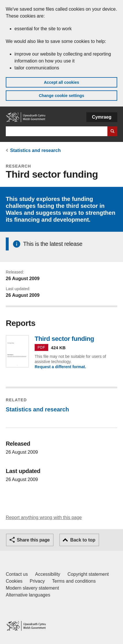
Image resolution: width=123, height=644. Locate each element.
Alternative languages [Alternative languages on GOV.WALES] (28, 595)
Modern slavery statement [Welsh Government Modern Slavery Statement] (32, 588)
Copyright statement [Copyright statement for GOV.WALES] (88, 574)
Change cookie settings (61, 96)
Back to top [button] (83, 540)
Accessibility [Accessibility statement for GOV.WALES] (47, 574)
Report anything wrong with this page (44, 517)
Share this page (33, 540)
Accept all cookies (61, 82)
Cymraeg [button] (102, 117)
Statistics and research (35, 150)
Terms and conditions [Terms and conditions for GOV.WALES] (74, 581)
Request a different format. (60, 367)
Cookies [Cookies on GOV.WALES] (14, 581)
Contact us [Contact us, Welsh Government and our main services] (17, 574)
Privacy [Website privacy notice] (37, 581)
